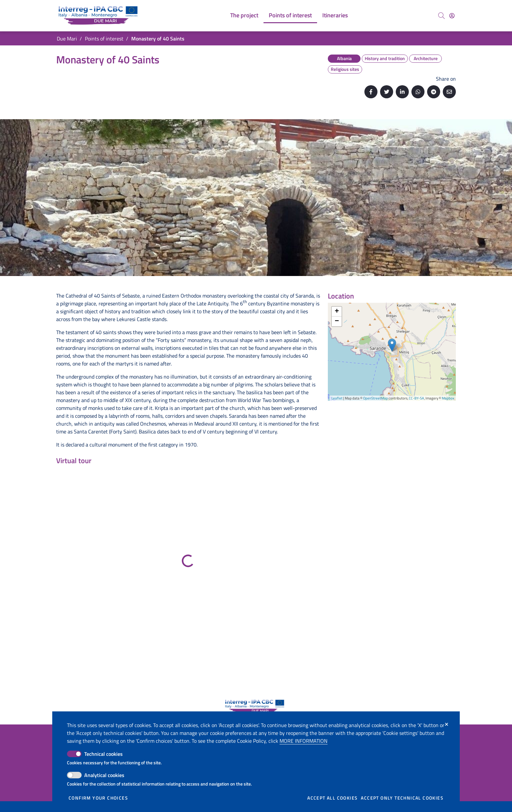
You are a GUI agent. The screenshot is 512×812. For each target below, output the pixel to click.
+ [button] (337, 312)
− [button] (337, 321)
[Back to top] (492, 792)
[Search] (441, 16)
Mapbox (448, 398)
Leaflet (337, 398)
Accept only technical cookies (402, 798)
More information (304, 741)
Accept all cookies (332, 798)
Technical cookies (104, 754)
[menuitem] (244, 16)
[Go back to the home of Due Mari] (99, 16)
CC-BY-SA (416, 398)
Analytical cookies (104, 775)
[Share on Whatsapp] (418, 92)
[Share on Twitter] (387, 92)
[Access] (452, 16)
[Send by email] (449, 92)
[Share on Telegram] (434, 92)
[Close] (447, 724)
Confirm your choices (98, 798)
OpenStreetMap (376, 398)
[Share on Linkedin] (402, 92)
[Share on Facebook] (371, 92)
